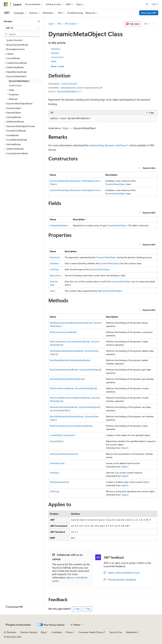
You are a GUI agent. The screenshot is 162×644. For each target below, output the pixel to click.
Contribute (57, 632)
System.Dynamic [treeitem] (14, 40)
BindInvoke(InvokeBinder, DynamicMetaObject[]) (73, 388)
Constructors (57, 57)
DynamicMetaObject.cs (68, 91)
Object (66, 128)
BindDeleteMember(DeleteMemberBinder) (70, 360)
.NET (59, 24)
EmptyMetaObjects (59, 225)
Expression (55, 257)
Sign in (155, 4)
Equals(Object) (57, 441)
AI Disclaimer (10, 632)
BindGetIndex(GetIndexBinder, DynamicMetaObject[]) (76, 370)
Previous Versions (29, 632)
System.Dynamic (69, 84)
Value (52, 291)
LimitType (54, 269)
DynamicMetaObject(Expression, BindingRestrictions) (75, 190)
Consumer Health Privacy (91, 632)
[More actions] (154, 24)
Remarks (55, 53)
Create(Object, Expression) (62, 435)
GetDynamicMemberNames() (64, 454)
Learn (51, 24)
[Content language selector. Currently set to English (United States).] (18, 625)
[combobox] (22, 28)
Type (76, 281)
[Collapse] (39, 21)
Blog (43, 632)
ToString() (55, 491)
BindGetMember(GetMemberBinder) (67, 379)
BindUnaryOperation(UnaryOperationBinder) (71, 426)
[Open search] (147, 4)
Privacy (69, 632)
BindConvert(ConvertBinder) (63, 332)
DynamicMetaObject (115, 184)
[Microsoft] (6, 4)
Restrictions (55, 275)
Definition (56, 49)
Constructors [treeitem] (15, 85)
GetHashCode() (57, 463)
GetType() (54, 473)
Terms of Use (116, 632)
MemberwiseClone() (59, 482)
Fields (54, 61)
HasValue (54, 263)
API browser (71, 24)
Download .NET (149, 13)
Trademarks (131, 632)
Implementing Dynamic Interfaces (107, 145)
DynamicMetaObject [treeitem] (19, 81)
